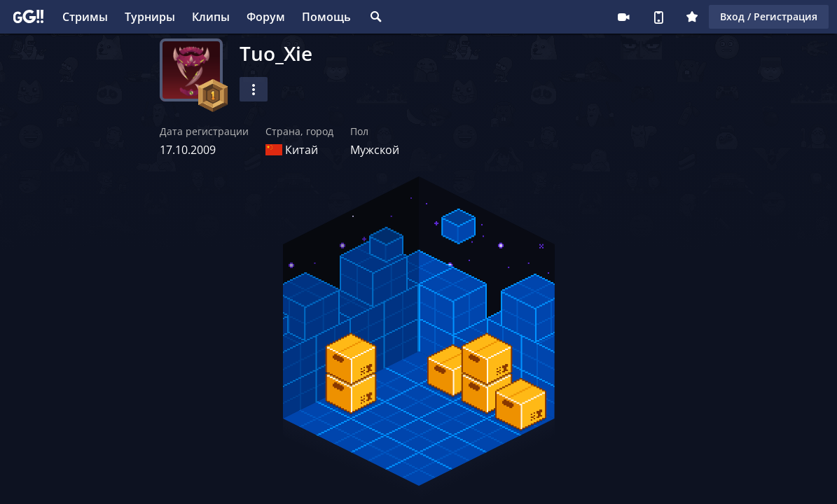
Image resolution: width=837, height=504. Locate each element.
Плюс (692, 17)
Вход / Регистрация (769, 16)
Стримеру (623, 17)
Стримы (85, 17)
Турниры (150, 17)
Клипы (211, 17)
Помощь (326, 17)
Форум (266, 17)
